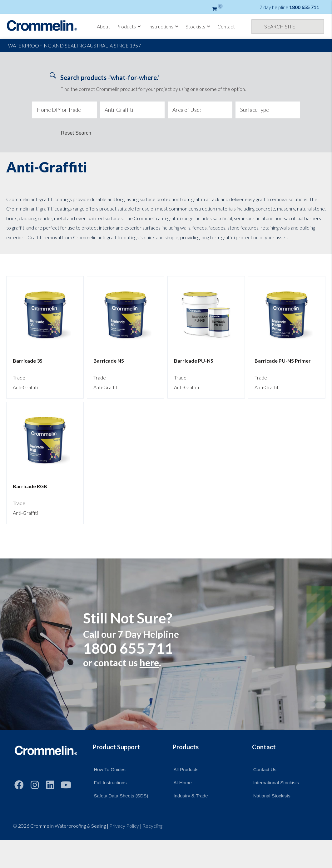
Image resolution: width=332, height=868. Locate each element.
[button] (19, 785)
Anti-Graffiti (25, 387)
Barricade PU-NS (194, 361)
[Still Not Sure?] (166, 644)
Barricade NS (109, 361)
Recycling (152, 826)
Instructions (164, 26)
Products (129, 26)
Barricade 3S (28, 361)
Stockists (198, 26)
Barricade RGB (30, 486)
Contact (226, 26)
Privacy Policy (124, 826)
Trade (19, 377)
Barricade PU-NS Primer (283, 361)
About (103, 26)
